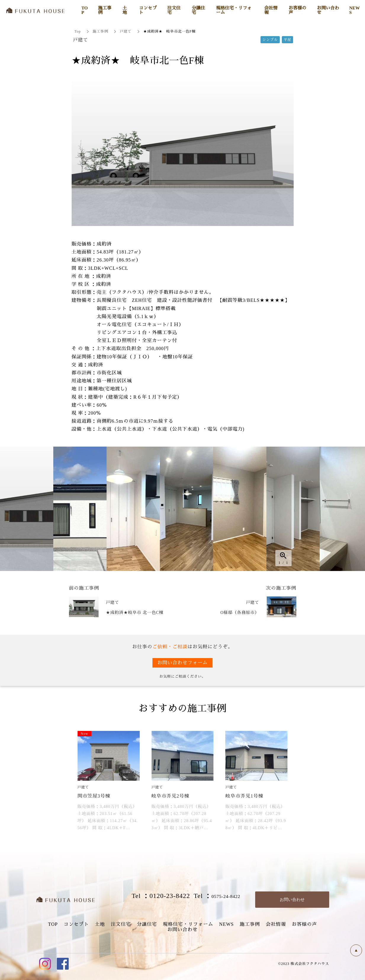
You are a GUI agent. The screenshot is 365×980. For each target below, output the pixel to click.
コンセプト (76, 924)
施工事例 (100, 31)
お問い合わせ (182, 930)
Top (78, 31)
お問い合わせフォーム (182, 663)
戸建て (126, 31)
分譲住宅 (147, 924)
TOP (53, 924)
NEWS (226, 924)
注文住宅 (121, 924)
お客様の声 (304, 924)
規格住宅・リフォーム (188, 924)
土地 (100, 924)
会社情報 (276, 924)
